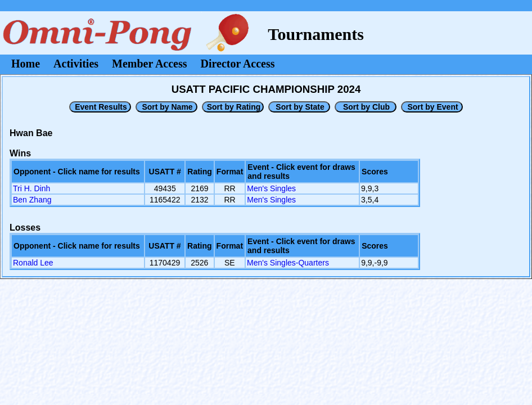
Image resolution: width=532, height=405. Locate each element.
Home (26, 64)
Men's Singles (271, 188)
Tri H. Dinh (31, 188)
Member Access (149, 64)
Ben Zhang (32, 200)
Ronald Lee (33, 263)
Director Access (238, 64)
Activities (76, 64)
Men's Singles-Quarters (288, 263)
